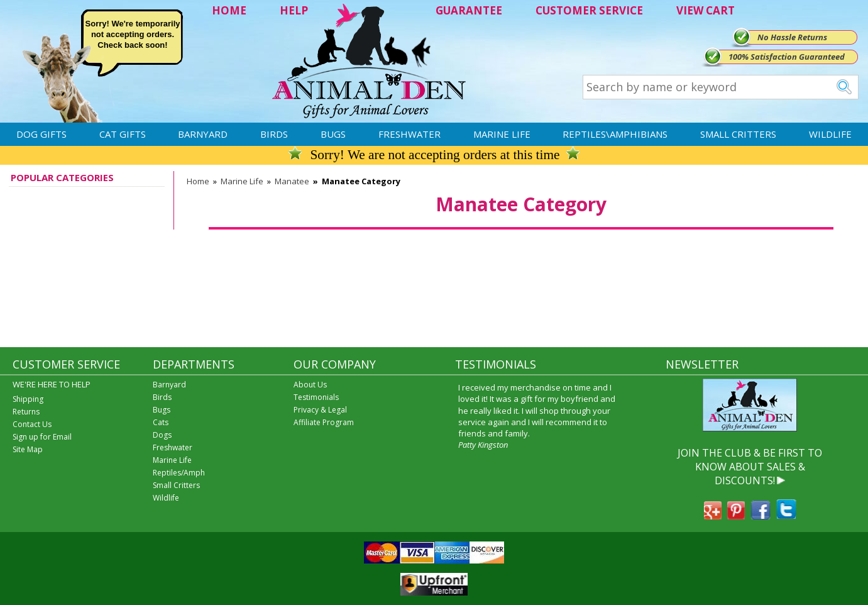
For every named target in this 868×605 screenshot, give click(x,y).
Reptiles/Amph (179, 473)
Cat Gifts (123, 134)
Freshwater (409, 134)
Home (198, 181)
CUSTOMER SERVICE (589, 10)
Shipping (28, 399)
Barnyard (203, 134)
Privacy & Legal (320, 410)
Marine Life (502, 134)
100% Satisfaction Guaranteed (787, 57)
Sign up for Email (42, 437)
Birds (274, 134)
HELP (294, 10)
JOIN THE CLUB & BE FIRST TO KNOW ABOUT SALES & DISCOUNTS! (750, 467)
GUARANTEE (469, 10)
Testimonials (316, 397)
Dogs (162, 435)
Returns (26, 412)
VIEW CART (706, 10)
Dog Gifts (41, 134)
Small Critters (738, 134)
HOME (229, 10)
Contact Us (32, 424)
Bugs (333, 134)
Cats (161, 422)
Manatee (292, 181)
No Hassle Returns (792, 37)
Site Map (28, 449)
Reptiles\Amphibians (615, 134)
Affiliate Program (324, 422)
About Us (310, 385)
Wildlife (830, 134)
